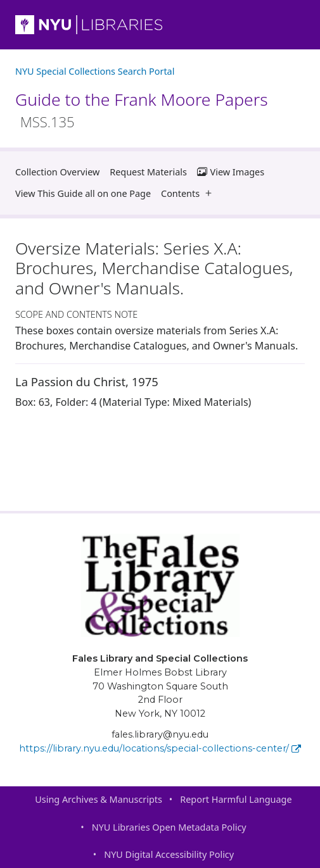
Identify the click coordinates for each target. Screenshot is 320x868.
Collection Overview (57, 172)
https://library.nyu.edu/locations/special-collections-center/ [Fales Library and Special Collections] (160, 748)
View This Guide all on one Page (83, 193)
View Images (231, 172)
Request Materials (148, 172)
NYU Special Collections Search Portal (95, 71)
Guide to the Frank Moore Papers (142, 110)
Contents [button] (189, 193)
